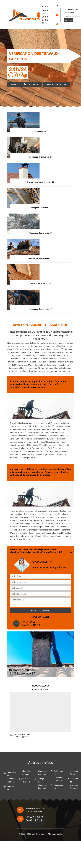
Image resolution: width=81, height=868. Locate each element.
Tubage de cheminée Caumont (42, 783)
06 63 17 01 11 (45, 20)
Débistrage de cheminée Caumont (58, 776)
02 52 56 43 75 (45, 10)
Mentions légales (55, 834)
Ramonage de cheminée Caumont (11, 777)
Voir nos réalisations (25, 84)
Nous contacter (57, 84)
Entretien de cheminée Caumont (74, 783)
